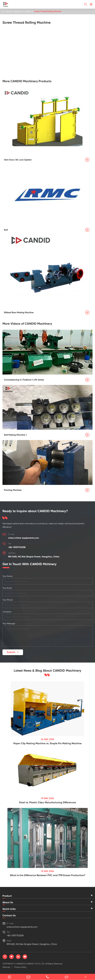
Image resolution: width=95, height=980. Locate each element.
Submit (13, 652)
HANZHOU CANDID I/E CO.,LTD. (31, 964)
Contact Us (9, 915)
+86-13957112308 (17, 547)
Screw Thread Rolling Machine (48, 11)
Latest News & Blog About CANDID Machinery (47, 671)
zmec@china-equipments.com (24, 538)
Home (8, 11)
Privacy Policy (20, 967)
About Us (18, 11)
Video (28, 11)
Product (7, 896)
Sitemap (6, 967)
